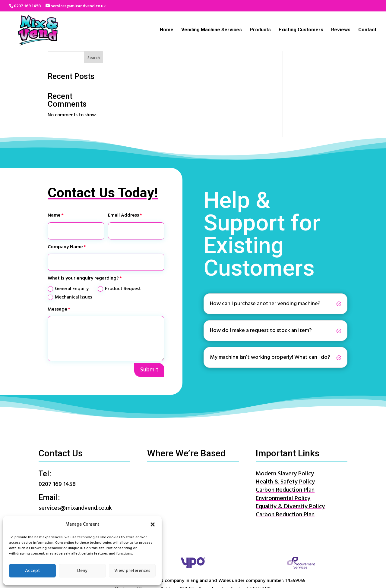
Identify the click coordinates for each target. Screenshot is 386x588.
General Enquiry (68, 255)
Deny (82, 571)
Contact (367, 30)
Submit (149, 336)
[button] (153, 524)
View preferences (132, 571)
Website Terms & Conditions (228, 576)
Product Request (119, 255)
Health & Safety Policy (285, 448)
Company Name (65, 213)
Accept (33, 571)
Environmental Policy (283, 464)
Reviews (341, 30)
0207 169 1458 (27, 6)
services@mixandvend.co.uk (75, 474)
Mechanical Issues (70, 263)
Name (54, 182)
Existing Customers (301, 30)
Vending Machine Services (212, 30)
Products (260, 30)
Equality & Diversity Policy (290, 473)
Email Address (123, 182)
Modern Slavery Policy (285, 440)
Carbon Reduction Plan (285, 456)
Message (57, 275)
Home (167, 30)
